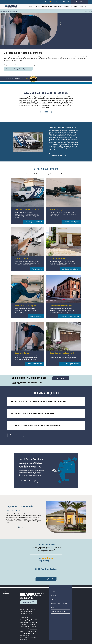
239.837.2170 (32, 631)
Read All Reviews (59, 155)
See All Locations (29, 481)
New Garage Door (34, 6)
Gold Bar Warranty (58, 611)
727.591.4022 (31, 624)
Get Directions (24, 618)
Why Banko (74, 6)
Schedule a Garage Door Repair (18, 69)
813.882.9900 (66, 2)
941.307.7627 (34, 622)
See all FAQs (16, 435)
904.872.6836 (34, 629)
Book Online (46, 112)
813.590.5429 (37, 620)
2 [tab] (60, 24)
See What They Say (46, 579)
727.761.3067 (30, 614)
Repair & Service (47, 6)
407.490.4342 (33, 627)
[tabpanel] (29, 33)
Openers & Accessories (62, 6)
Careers (54, 600)
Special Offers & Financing (61, 604)
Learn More (16, 11)
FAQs (53, 608)
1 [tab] (60, 23)
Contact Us (83, 6)
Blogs (53, 592)
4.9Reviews (52, 2)
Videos (54, 596)
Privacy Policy (23, 640)
